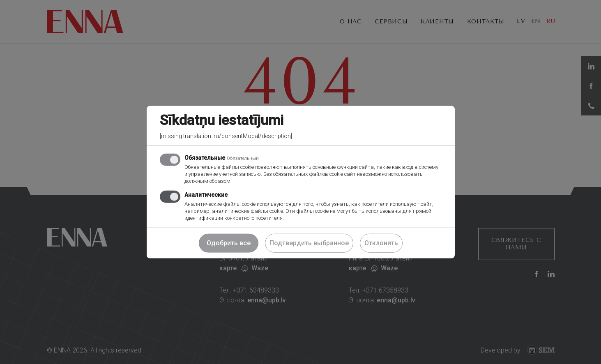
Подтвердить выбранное (309, 243)
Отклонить (381, 243)
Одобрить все (229, 243)
